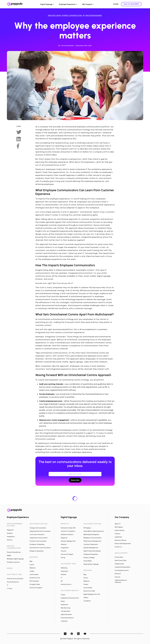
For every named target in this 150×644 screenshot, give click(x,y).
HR (62, 581)
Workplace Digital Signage (15, 559)
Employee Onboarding (37, 544)
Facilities (64, 574)
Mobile (9, 556)
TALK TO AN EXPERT (131, 4)
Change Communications (38, 528)
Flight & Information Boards (92, 551)
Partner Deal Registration (123, 544)
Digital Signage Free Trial (92, 594)
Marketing (64, 568)
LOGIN (116, 4)
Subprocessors (119, 564)
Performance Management (92, 541)
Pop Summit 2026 (89, 591)
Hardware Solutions (67, 534)
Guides (32, 571)
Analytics (10, 533)
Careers (117, 534)
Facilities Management (91, 548)
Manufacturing (66, 608)
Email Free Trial (35, 578)
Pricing (63, 558)
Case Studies (34, 574)
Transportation (66, 611)
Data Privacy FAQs (121, 560)
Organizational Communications (40, 531)
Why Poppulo (87, 4)
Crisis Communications (37, 534)
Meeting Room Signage (91, 564)
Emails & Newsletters (14, 552)
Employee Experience (67, 4)
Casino (63, 595)
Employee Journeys (13, 562)
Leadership (118, 537)
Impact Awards (119, 530)
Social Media (88, 561)
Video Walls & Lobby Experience (94, 531)
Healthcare (64, 605)
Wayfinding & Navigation (91, 534)
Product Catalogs (89, 558)
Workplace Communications (92, 538)
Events (32, 565)
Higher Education (66, 614)
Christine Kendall (67, 46)
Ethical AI (118, 574)
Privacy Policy (119, 557)
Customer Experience (91, 544)
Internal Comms (66, 584)
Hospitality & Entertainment (70, 598)
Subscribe (75, 480)
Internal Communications (15, 579)
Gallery (86, 598)
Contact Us (118, 547)
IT (8, 585)
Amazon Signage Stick (68, 541)
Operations (64, 571)
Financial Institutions (67, 618)
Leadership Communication (39, 538)
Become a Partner (121, 540)
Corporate (64, 621)
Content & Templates (68, 531)
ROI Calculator (34, 581)
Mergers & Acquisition (37, 551)
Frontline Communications (38, 541)
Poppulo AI (10, 530)
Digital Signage (46, 4)
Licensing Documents (122, 570)
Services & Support (36, 588)
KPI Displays (87, 528)
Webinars (33, 568)
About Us (118, 524)
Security (10, 540)
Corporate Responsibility (122, 567)
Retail (63, 601)
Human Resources (13, 582)
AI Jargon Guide (35, 584)
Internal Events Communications (40, 548)
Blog (31, 561)
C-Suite (9, 588)
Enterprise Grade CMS (68, 528)
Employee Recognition (91, 554)
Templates (87, 601)
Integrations (11, 537)
